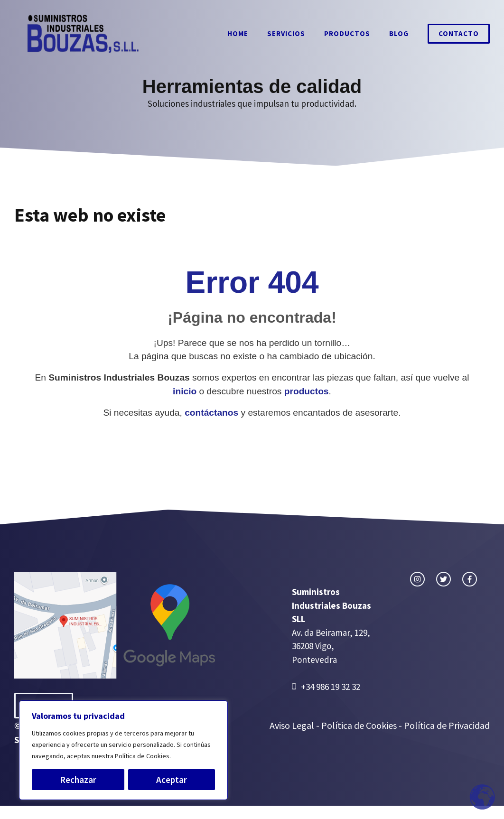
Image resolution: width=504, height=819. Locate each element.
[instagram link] (417, 579)
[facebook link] (470, 579)
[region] (123, 750)
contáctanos (211, 413)
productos (307, 391)
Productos (347, 33)
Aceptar (172, 780)
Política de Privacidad (447, 725)
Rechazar (78, 780)
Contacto (459, 33)
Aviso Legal (293, 725)
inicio (185, 391)
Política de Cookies (359, 725)
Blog (399, 33)
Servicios (286, 33)
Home (238, 33)
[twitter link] (443, 579)
